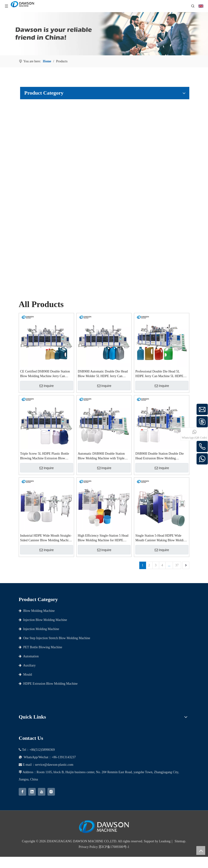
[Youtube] (42, 792)
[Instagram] (51, 792)
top (201, 850)
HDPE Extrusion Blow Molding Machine (48, 684)
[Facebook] (22, 792)
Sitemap (180, 841)
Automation (29, 656)
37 (177, 565)
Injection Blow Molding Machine (43, 620)
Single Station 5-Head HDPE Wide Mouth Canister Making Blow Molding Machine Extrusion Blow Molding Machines (161, 538)
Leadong (165, 841)
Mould (25, 675)
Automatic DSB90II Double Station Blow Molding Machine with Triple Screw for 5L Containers (101, 456)
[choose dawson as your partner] (104, 34)
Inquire (47, 386)
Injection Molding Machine (39, 629)
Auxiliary (27, 665)
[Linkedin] (32, 792)
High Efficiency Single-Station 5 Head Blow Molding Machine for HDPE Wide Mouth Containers (103, 538)
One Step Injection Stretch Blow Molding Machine (54, 638)
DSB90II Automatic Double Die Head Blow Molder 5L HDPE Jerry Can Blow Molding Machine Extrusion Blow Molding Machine (103, 374)
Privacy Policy (88, 847)
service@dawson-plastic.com (54, 765)
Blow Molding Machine (37, 611)
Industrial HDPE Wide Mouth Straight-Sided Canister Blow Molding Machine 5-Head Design (46, 538)
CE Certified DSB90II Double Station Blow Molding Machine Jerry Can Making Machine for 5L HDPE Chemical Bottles (45, 374)
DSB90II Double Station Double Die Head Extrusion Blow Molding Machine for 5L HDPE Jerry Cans (160, 456)
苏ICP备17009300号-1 (114, 847)
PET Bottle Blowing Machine (40, 647)
